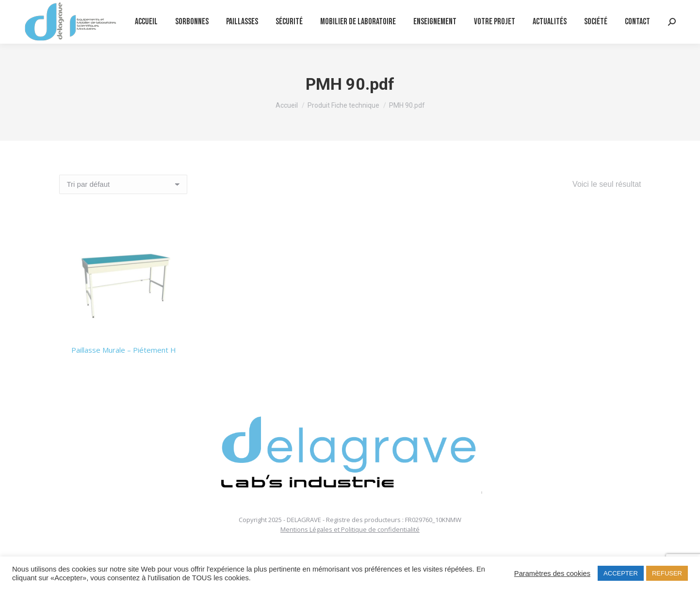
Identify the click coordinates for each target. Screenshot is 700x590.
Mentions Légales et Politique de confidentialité (350, 529)
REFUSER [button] (667, 573)
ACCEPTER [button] (621, 573)
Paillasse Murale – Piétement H (124, 350)
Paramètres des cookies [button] (552, 574)
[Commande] (123, 184)
